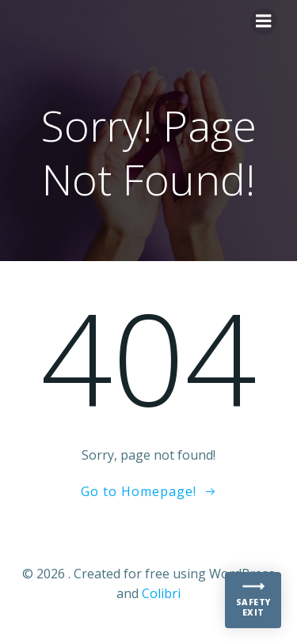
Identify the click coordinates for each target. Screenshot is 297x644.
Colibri (161, 593)
